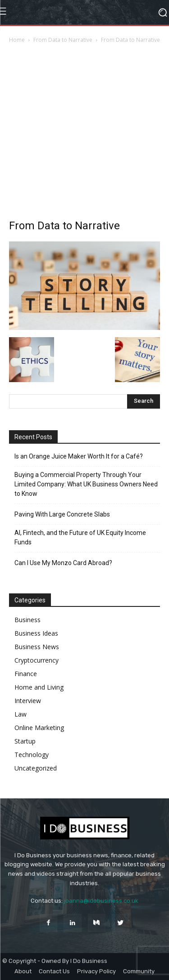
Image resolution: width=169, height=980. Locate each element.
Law (21, 714)
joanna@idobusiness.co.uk (101, 901)
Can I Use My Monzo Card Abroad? (63, 563)
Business (27, 620)
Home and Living (39, 687)
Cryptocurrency (37, 660)
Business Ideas (36, 633)
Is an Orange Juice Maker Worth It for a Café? (79, 456)
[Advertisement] (84, 134)
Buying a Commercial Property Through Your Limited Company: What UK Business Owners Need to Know (86, 484)
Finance (26, 674)
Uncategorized (36, 768)
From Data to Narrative (63, 40)
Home (17, 40)
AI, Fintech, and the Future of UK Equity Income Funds (80, 537)
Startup (25, 741)
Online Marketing (39, 728)
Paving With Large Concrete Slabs (62, 514)
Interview (28, 701)
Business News (37, 647)
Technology (32, 755)
